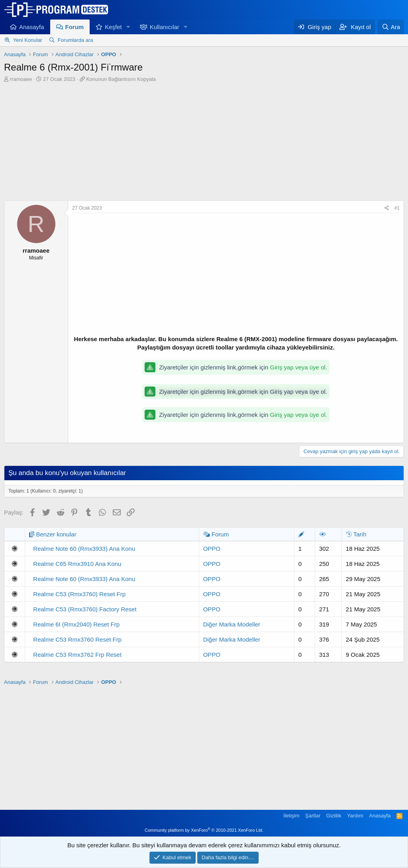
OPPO (212, 549)
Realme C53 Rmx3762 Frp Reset (77, 655)
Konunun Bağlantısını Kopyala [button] (121, 79)
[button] (128, 27)
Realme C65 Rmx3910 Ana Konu (77, 564)
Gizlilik (334, 816)
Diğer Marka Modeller (232, 624)
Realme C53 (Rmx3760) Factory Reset (85, 609)
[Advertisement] (204, 143)
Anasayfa (32, 27)
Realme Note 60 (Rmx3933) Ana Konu (84, 549)
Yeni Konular (28, 40)
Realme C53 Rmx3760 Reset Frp (77, 639)
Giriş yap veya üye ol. (299, 367)
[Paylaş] (387, 208)
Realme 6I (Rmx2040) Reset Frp (76, 624)
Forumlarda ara (76, 40)
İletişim (291, 816)
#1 (397, 208)
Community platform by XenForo (204, 830)
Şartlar (313, 816)
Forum (75, 27)
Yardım (355, 816)
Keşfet (113, 27)
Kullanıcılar (165, 27)
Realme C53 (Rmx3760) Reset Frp (79, 594)
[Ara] (391, 27)
